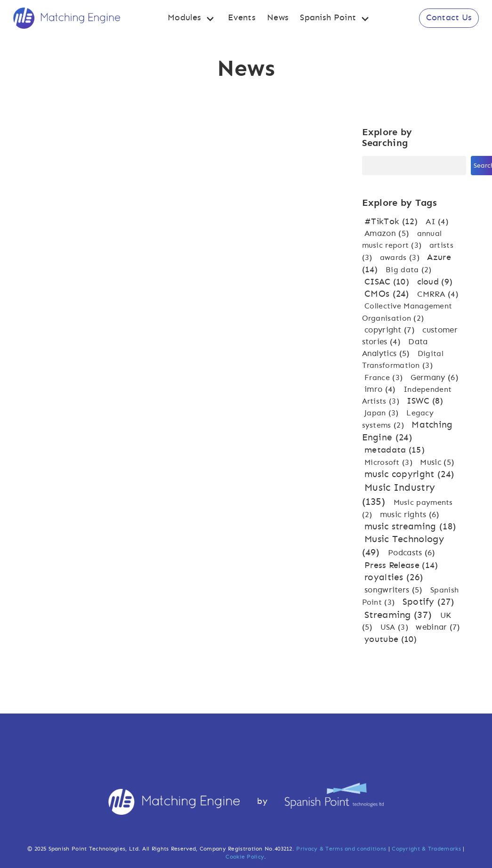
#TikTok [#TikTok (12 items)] (392, 222)
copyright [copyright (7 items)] (391, 330)
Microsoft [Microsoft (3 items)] (390, 462)
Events (242, 18)
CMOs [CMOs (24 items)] (388, 294)
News (278, 18)
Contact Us (449, 18)
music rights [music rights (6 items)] (410, 515)
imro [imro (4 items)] (381, 389)
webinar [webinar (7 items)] (438, 627)
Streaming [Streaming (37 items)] (400, 615)
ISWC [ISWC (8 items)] (425, 401)
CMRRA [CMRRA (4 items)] (438, 294)
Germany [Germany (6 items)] (435, 377)
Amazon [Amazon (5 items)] (388, 233)
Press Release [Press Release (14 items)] (401, 565)
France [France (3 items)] (385, 378)
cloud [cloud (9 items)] (435, 282)
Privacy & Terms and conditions (341, 849)
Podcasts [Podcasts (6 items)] (412, 553)
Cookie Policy (245, 857)
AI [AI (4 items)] (437, 222)
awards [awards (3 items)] (401, 258)
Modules (184, 18)
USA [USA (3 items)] (395, 627)
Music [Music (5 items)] (437, 462)
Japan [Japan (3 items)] (383, 413)
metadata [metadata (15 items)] (395, 450)
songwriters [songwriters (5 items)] (395, 590)
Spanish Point (328, 18)
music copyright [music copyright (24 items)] (409, 475)
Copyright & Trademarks (426, 849)
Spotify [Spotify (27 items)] (428, 602)
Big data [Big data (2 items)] (409, 270)
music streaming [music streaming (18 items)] (410, 527)
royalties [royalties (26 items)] (394, 578)
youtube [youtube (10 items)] (391, 640)
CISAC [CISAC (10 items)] (388, 282)
